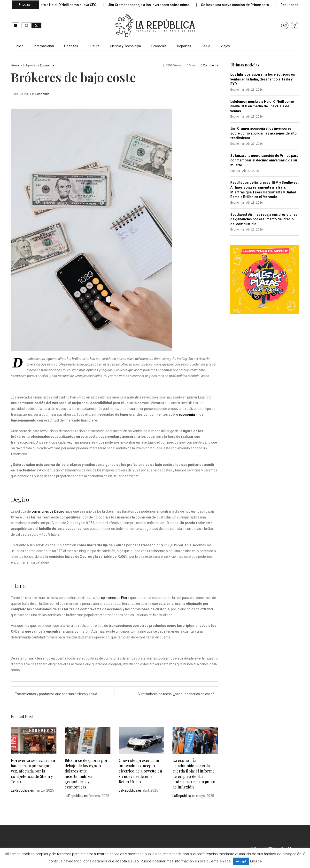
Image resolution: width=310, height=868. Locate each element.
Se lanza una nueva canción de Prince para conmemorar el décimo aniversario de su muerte (264, 160)
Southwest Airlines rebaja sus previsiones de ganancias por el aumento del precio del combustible (264, 219)
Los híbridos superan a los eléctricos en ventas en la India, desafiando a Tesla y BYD (263, 79)
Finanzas (71, 46)
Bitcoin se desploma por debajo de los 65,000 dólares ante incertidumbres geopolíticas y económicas (86, 774)
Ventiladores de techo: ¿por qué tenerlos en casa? (178, 694)
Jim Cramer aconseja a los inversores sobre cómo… (156, 5)
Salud (206, 46)
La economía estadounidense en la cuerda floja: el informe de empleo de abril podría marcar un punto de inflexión (194, 774)
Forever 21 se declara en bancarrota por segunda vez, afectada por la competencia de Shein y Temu (33, 771)
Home (15, 65)
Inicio (20, 46)
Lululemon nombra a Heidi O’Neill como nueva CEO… (64, 5)
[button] (15, 25)
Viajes (225, 46)
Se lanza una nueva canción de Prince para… (243, 5)
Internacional (44, 46)
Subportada (31, 65)
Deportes (184, 46)
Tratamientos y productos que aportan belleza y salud (54, 694)
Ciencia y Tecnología (125, 46)
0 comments (209, 65)
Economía (159, 46)
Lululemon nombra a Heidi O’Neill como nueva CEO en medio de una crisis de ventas (262, 106)
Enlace (256, 861)
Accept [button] (241, 861)
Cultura (94, 46)
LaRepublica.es (22, 790)
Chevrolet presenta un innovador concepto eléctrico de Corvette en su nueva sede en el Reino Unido (140, 771)
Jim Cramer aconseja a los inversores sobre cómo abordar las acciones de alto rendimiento (263, 133)
